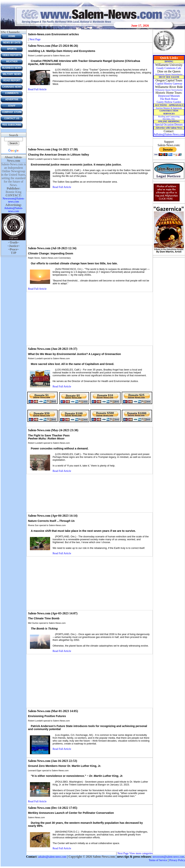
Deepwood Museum (169, 96)
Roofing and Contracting (169, 118)
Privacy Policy (177, 860)
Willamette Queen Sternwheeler (169, 74)
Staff (12, 106)
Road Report (12, 80)
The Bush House (169, 99)
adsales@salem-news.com (52, 857)
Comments (12, 93)
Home (12, 36)
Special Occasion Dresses (169, 125)
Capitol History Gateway (169, 84)
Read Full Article (37, 89)
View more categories (141, 853)
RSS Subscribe (12, 125)
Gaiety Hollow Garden (169, 102)
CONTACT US (12, 118)
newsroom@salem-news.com (168, 857)
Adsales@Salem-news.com (14, 210)
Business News (12, 68)
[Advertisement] (90, 119)
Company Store (12, 112)
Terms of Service (158, 860)
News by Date (12, 43)
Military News (12, 74)
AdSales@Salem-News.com (169, 134)
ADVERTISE (12, 99)
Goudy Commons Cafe (169, 68)
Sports (12, 49)
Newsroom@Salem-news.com (14, 200)
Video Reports (12, 55)
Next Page (35, 39)
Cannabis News (12, 87)
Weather (12, 61)
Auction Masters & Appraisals (169, 108)
